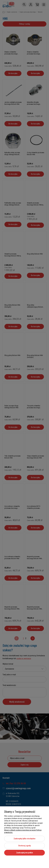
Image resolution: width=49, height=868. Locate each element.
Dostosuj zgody (25, 846)
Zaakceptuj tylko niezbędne (24, 839)
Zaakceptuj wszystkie (25, 853)
